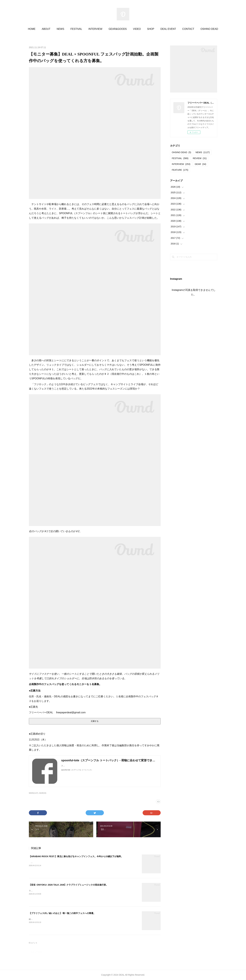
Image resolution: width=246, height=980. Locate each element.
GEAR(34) (43, 793)
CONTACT (188, 29)
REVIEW (200, 158)
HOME (32, 29)
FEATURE (180, 170)
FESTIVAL (76, 29)
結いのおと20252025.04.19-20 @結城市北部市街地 (51, 919)
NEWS (60, 29)
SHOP (151, 29)
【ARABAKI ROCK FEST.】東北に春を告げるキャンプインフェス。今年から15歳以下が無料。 (76, 856)
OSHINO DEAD (209, 29)
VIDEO (137, 29)
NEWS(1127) (33, 793)
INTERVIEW (95, 29)
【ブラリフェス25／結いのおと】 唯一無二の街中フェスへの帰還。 (62, 913)
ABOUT (46, 29)
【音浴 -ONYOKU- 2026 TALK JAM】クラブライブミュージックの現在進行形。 (68, 885)
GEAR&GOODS (118, 29)
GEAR (200, 164)
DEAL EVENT (168, 29)
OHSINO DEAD (181, 152)
